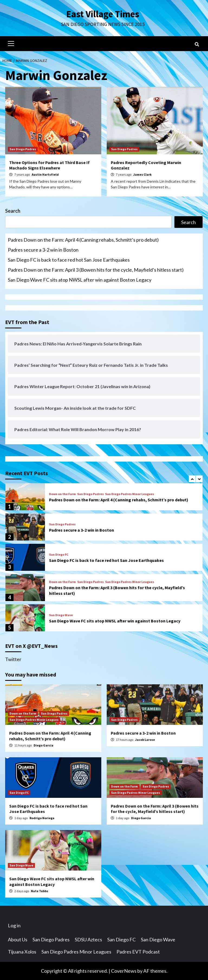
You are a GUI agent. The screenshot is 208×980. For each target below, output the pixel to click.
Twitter (13, 659)
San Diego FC (59, 555)
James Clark (142, 174)
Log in (14, 925)
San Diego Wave (61, 615)
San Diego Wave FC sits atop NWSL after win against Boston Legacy (80, 280)
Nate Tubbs (40, 891)
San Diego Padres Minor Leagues (130, 494)
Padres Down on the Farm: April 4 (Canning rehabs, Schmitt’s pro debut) (83, 240)
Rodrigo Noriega (42, 818)
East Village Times (103, 14)
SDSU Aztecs (88, 939)
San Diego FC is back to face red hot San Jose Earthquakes (69, 260)
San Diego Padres (23, 149)
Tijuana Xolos (22, 952)
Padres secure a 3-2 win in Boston (43, 250)
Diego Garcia (43, 745)
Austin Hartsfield (45, 174)
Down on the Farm (62, 494)
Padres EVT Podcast (138, 952)
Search (13, 211)
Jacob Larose (145, 740)
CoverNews (124, 971)
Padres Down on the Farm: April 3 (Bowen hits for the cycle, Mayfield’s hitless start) (96, 270)
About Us (18, 939)
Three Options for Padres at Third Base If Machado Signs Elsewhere (49, 165)
